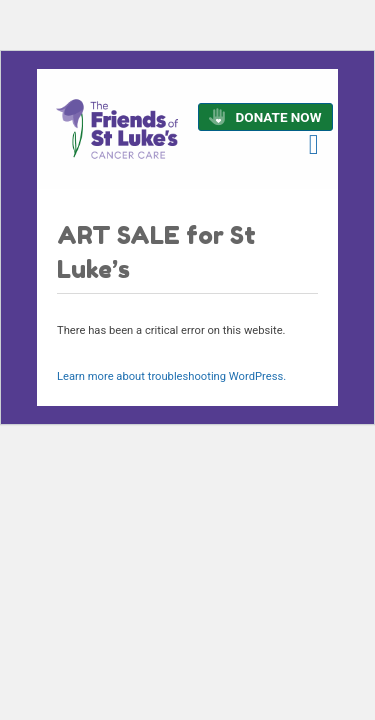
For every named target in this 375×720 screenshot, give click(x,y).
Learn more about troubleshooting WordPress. (171, 376)
